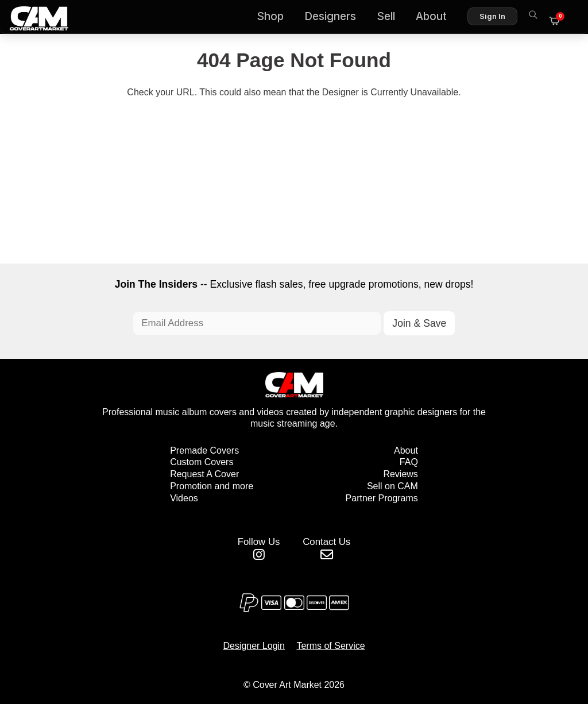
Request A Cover (204, 476)
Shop (275, 18)
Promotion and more (212, 488)
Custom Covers (202, 464)
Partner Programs (382, 500)
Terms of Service (330, 645)
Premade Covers (204, 453)
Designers (335, 18)
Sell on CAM (392, 488)
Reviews (400, 476)
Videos (184, 500)
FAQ (409, 464)
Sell (391, 18)
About (436, 18)
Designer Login (254, 645)
